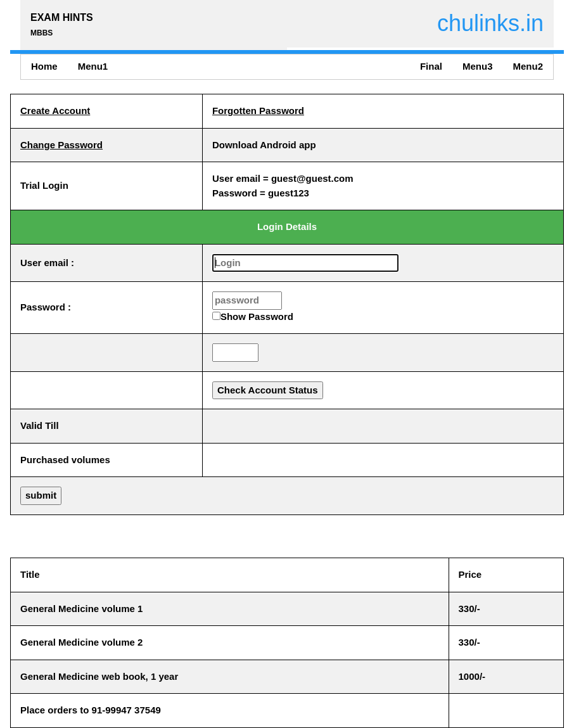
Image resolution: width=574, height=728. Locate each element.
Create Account (55, 111)
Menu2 (528, 66)
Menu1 (93, 66)
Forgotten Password (258, 111)
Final (431, 66)
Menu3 (478, 66)
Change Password (61, 145)
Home (44, 66)
